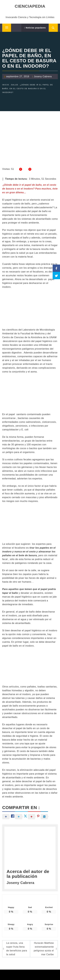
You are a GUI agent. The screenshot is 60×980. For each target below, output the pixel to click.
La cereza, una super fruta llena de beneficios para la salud (17, 949)
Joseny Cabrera (43, 76)
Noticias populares (35, 28)
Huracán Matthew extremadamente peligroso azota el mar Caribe (44, 949)
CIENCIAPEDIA (30, 6)
